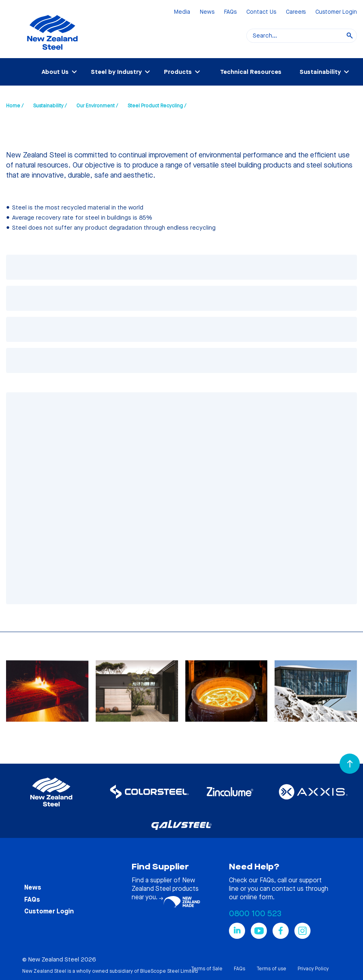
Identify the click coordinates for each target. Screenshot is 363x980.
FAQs (230, 12)
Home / (15, 106)
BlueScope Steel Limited (169, 971)
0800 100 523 (255, 914)
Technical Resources (251, 72)
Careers (296, 12)
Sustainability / (50, 106)
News (207, 12)
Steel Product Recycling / (157, 106)
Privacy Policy (313, 969)
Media (182, 12)
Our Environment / (97, 106)
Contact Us (261, 12)
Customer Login (336, 12)
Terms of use (271, 969)
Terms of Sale (207, 969)
